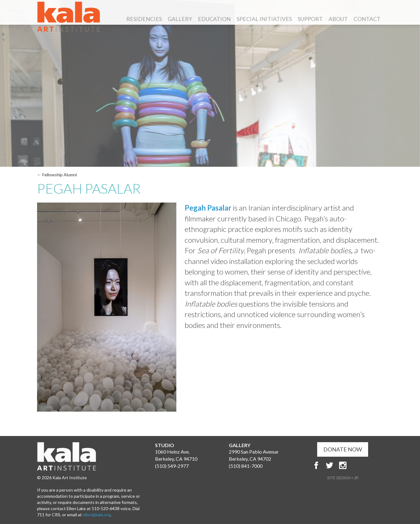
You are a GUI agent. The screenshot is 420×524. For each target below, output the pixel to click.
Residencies (144, 19)
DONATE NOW (343, 449)
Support (310, 19)
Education (214, 19)
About (338, 19)
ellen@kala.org (97, 515)
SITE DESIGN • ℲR (343, 478)
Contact (367, 19)
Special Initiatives (264, 19)
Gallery (180, 19)
